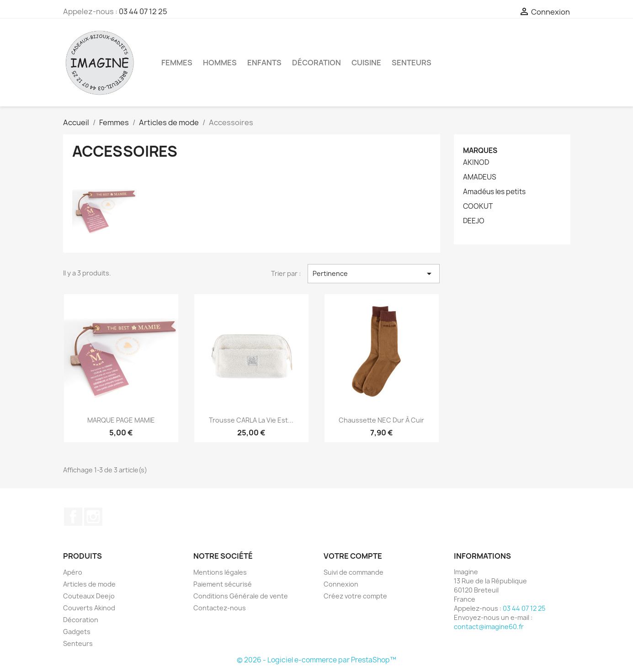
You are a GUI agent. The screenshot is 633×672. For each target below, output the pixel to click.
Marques (480, 151)
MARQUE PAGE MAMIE (121, 420)
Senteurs (412, 63)
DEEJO (474, 221)
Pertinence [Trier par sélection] (374, 274)
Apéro (73, 572)
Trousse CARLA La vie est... (251, 420)
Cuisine (366, 63)
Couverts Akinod (89, 608)
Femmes (177, 63)
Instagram (93, 517)
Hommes (220, 63)
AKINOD (476, 163)
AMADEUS (480, 177)
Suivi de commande (354, 572)
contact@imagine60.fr (489, 627)
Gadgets (77, 632)
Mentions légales (220, 572)
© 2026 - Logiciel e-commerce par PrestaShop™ (316, 660)
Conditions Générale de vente (241, 596)
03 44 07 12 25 (143, 11)
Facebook (73, 517)
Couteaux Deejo (89, 596)
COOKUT (478, 206)
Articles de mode (89, 584)
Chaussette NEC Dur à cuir (381, 420)
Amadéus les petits (494, 192)
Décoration (316, 63)
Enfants (264, 63)
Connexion (341, 584)
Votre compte (353, 556)
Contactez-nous (220, 608)
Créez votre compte (355, 596)
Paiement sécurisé (223, 584)
